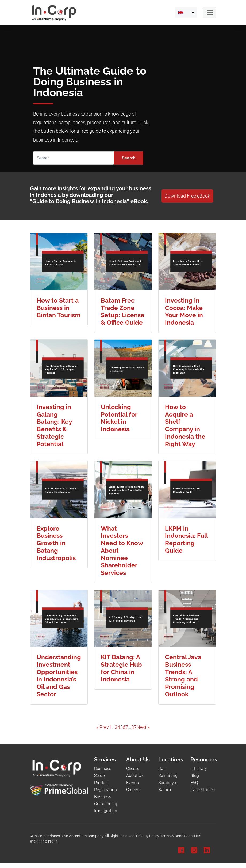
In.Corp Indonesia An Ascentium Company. (69, 836)
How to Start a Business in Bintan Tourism (59, 308)
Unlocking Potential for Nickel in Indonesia (119, 418)
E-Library (199, 769)
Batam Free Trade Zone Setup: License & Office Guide (123, 311)
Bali (162, 769)
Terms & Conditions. (177, 836)
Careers (133, 790)
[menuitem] (186, 13)
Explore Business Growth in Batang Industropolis (56, 543)
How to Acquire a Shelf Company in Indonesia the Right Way (185, 425)
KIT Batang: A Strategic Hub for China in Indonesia (121, 668)
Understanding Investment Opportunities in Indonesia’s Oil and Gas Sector (59, 675)
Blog (195, 775)
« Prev (103, 727)
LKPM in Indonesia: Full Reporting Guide (186, 539)
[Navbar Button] (209, 13)
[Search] (74, 158)
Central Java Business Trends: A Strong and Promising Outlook (183, 675)
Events (132, 783)
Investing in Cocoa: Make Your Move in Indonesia (184, 311)
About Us (135, 775)
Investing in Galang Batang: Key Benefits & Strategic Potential (54, 425)
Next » (143, 727)
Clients (133, 769)
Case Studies (203, 790)
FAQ (194, 783)
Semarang (168, 775)
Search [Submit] (129, 158)
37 (134, 727)
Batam (165, 790)
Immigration (106, 811)
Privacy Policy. (148, 836)
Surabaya (167, 783)
